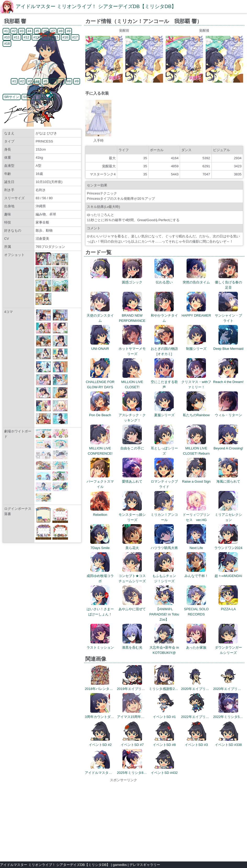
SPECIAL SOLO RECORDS (196, 609)
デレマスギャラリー (145, 865)
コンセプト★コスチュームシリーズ (132, 576)
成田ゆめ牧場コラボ (100, 576)
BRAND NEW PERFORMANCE (132, 315)
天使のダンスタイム (100, 315)
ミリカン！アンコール (164, 515)
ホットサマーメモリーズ (132, 349)
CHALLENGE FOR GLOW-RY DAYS (100, 382)
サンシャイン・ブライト (228, 315)
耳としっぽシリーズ (164, 448)
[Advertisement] (124, 819)
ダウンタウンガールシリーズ (228, 647)
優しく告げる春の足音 (228, 282)
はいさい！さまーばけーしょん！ (100, 609)
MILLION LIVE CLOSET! (132, 382)
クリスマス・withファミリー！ (196, 382)
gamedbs (120, 865)
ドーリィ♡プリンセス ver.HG (196, 515)
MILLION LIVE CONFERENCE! (100, 448)
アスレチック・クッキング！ (132, 415)
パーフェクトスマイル (100, 481)
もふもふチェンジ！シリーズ (164, 576)
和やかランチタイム (164, 315)
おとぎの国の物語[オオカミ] (164, 349)
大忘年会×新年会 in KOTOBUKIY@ (164, 647)
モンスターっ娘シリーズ (132, 515)
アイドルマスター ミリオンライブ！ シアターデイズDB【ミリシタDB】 (96, 6)
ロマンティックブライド (164, 481)
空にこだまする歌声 (164, 382)
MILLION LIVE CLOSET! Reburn (196, 448)
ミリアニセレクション (228, 515)
